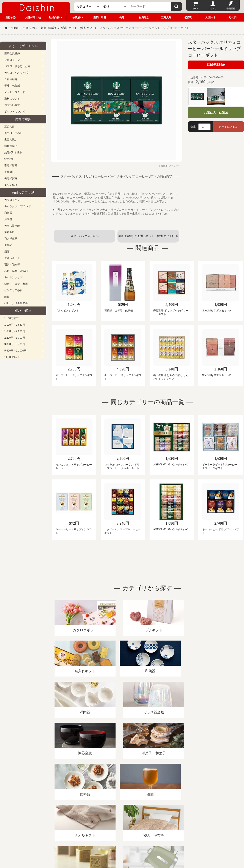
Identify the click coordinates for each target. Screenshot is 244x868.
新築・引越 (100, 17)
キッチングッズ (13, 277)
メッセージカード (15, 92)
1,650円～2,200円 (15, 331)
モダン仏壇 (11, 185)
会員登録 (231, 9)
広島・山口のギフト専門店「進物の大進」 (122, 842)
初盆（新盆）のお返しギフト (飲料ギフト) (68, 28)
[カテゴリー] (88, 6)
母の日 (233, 17)
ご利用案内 (11, 79)
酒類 (7, 252)
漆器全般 (9, 232)
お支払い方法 (12, 105)
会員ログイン (12, 60)
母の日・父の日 (13, 133)
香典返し (144, 17)
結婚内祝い (55, 17)
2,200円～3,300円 (15, 338)
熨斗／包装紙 (12, 86)
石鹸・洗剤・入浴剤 (16, 271)
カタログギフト (13, 200)
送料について (12, 99)
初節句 (188, 17)
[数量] (204, 127)
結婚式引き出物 (13, 152)
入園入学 (211, 17)
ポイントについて (15, 112)
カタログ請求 (156, 818)
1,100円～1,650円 (15, 325)
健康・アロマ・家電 (16, 284)
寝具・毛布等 (12, 264)
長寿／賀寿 (11, 178)
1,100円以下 (11, 318)
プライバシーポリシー (127, 818)
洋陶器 (8, 219)
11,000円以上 (12, 357)
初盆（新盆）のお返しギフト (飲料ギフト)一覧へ (148, 238)
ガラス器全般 (12, 226)
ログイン (213, 9)
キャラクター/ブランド (18, 206)
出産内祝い (11, 17)
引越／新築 (11, 165)
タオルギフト (12, 258)
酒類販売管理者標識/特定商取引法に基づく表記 (76, 818)
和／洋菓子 (11, 239)
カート (195, 9)
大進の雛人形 (122, 847)
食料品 (8, 245)
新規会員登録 (12, 53)
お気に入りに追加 (216, 113)
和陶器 (8, 213)
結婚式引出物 (33, 17)
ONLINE (14, 28)
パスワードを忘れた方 (17, 66)
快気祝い (78, 17)
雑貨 (7, 297)
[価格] (115, 6)
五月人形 (166, 17)
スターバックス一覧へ (84, 236)
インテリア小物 (13, 290)
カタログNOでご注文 (17, 73)
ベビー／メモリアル (16, 303)
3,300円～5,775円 (15, 344)
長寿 (122, 17)
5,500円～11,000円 (15, 351)
